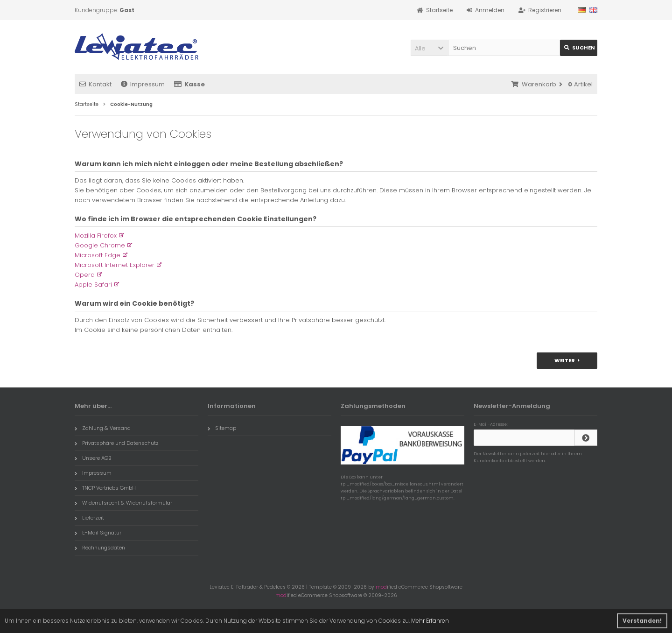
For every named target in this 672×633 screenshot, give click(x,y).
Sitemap (222, 428)
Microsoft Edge (98, 255)
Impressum (143, 84)
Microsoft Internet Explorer (115, 265)
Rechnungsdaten (100, 548)
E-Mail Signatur (98, 533)
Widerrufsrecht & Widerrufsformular (123, 503)
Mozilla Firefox (96, 236)
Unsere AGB (93, 458)
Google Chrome (100, 245)
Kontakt (95, 84)
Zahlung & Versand (103, 428)
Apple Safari (93, 285)
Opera (85, 275)
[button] (429, 48)
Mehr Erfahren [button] (430, 621)
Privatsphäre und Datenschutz (117, 443)
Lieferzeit (89, 518)
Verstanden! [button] (642, 621)
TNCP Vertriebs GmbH (105, 488)
